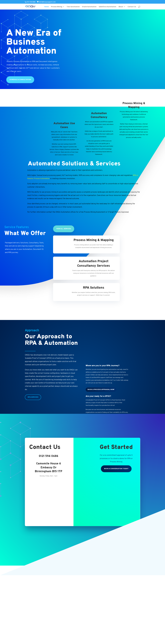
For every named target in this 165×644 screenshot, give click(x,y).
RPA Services (33, 397)
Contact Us (132, 7)
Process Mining (57, 7)
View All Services (64, 229)
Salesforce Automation (107, 7)
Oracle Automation (89, 7)
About (121, 7)
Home (47, 7)
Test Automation (73, 7)
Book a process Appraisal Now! (101, 390)
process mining (51, 192)
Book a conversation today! (116, 469)
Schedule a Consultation (20, 80)
